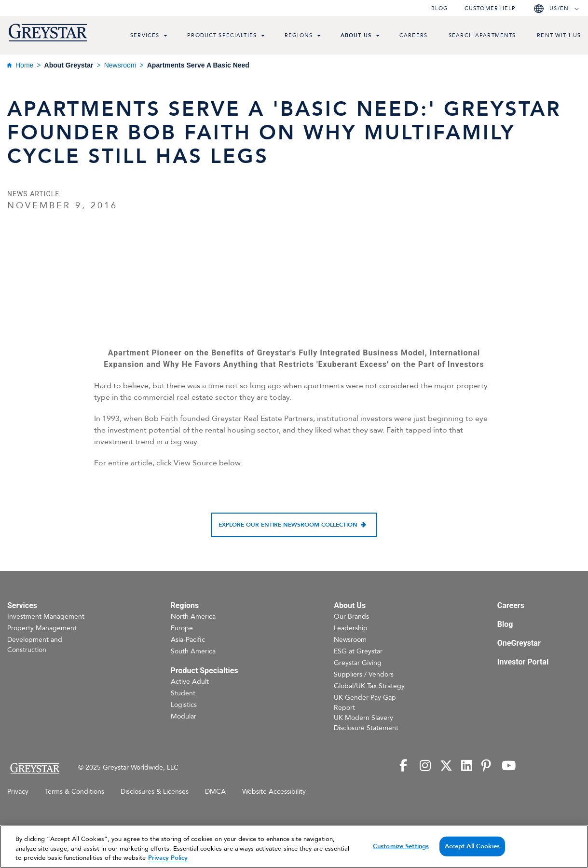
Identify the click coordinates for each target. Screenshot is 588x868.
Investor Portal (523, 662)
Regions (299, 35)
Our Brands (351, 617)
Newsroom (120, 65)
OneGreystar (519, 643)
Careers (413, 35)
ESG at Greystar (358, 651)
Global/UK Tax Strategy (369, 686)
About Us (356, 35)
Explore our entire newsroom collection (288, 525)
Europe (182, 628)
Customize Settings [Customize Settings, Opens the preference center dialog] (401, 846)
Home (24, 65)
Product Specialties (222, 35)
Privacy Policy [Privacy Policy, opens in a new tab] (168, 858)
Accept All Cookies (472, 846)
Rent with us (559, 35)
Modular (184, 716)
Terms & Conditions (75, 792)
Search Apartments (482, 35)
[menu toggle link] (165, 37)
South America (193, 651)
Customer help (490, 8)
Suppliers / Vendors (364, 674)
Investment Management (46, 617)
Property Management (42, 628)
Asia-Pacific (188, 640)
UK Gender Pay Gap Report (365, 703)
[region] (294, 847)
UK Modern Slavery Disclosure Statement (366, 723)
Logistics (184, 705)
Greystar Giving (358, 663)
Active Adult (190, 682)
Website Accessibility (274, 792)
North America (193, 617)
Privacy (18, 792)
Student (183, 693)
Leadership (351, 628)
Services (145, 35)
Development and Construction (35, 645)
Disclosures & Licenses (155, 792)
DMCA (215, 792)
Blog (440, 8)
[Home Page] (34, 768)
